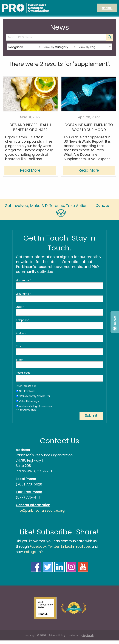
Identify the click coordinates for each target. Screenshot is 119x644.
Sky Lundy (88, 635)
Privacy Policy (57, 635)
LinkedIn (67, 547)
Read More (30, 170)
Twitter (54, 547)
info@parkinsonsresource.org (40, 510)
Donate (102, 205)
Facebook (38, 547)
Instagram (32, 552)
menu (107, 8)
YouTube (83, 547)
